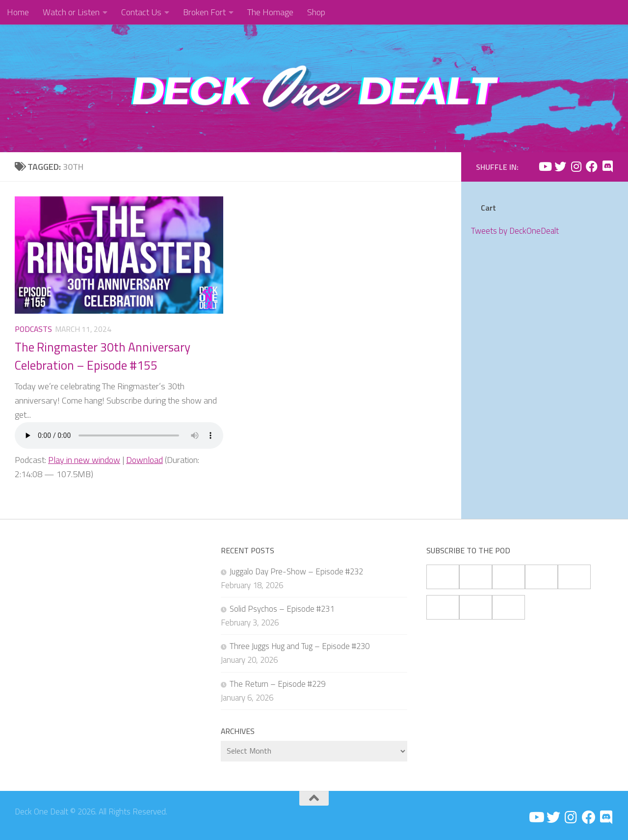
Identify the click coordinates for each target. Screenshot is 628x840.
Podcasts (33, 329)
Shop (316, 12)
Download (144, 460)
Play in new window (84, 460)
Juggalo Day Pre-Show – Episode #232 (296, 571)
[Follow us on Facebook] (592, 166)
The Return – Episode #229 (277, 684)
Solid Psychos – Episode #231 (282, 609)
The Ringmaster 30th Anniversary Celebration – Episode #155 (103, 356)
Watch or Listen (71, 12)
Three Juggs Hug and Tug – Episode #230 (300, 646)
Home (18, 12)
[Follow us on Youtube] (545, 166)
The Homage (270, 12)
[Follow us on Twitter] (560, 166)
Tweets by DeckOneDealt (515, 231)
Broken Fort (204, 12)
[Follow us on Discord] (607, 166)
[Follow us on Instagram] (576, 166)
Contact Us (141, 12)
